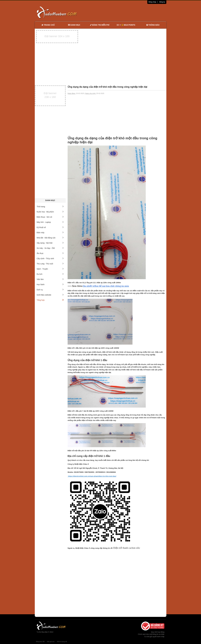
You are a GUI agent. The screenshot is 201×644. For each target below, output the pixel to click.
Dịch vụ (50, 290)
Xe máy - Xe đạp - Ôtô (50, 248)
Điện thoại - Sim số (50, 217)
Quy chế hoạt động (158, 632)
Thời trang (50, 207)
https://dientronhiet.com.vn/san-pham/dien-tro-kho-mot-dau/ (92, 476)
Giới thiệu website (50, 295)
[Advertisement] (128, 12)
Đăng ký (162, 2)
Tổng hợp (50, 300)
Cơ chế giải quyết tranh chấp (154, 637)
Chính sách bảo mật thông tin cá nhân (151, 634)
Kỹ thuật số (50, 227)
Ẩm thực (50, 253)
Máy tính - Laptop (50, 222)
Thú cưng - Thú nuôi (50, 264)
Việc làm (50, 279)
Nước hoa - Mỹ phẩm (50, 212)
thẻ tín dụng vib (62, 642)
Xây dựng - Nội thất (50, 243)
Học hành (50, 284)
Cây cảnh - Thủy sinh (50, 259)
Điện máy (50, 233)
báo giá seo (51, 642)
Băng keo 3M (40, 642)
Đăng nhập (152, 2)
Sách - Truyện (50, 269)
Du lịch (50, 274)
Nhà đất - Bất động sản (50, 238)
